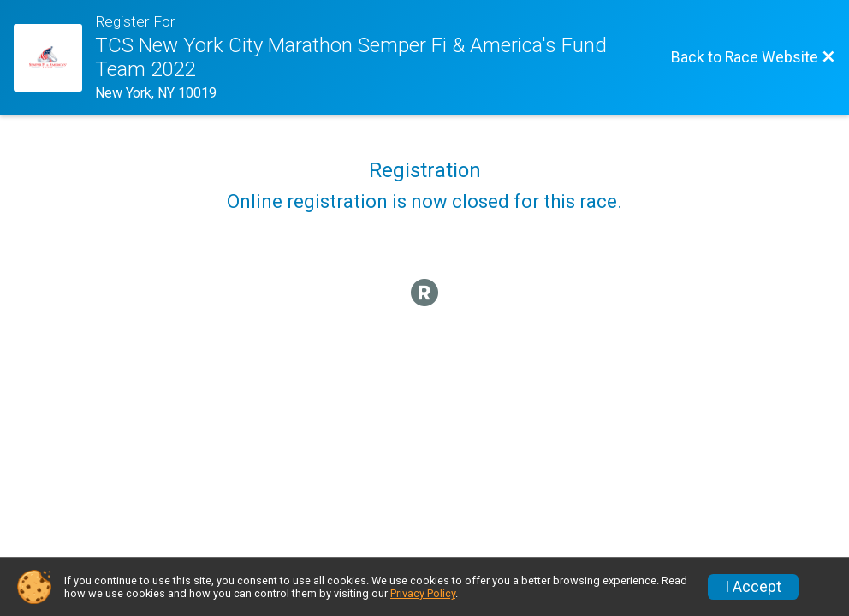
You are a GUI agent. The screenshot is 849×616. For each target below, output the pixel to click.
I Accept (753, 587)
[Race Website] (54, 58)
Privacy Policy (423, 593)
